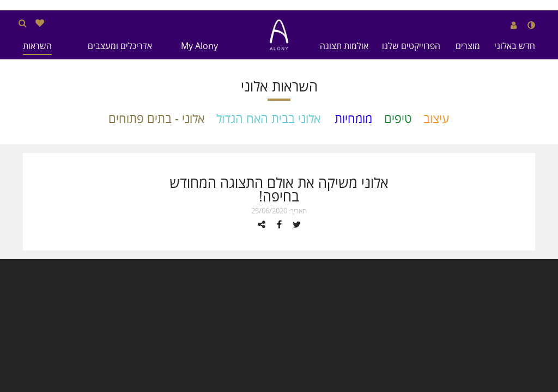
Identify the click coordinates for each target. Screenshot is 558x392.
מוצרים (468, 46)
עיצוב (436, 118)
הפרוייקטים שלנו (411, 46)
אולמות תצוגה (344, 46)
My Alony (199, 46)
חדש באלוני (515, 46)
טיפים (398, 118)
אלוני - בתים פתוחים (156, 118)
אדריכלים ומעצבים (120, 46)
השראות (37, 46)
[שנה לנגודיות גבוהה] (531, 25)
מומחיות (353, 118)
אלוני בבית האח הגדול (268, 118)
